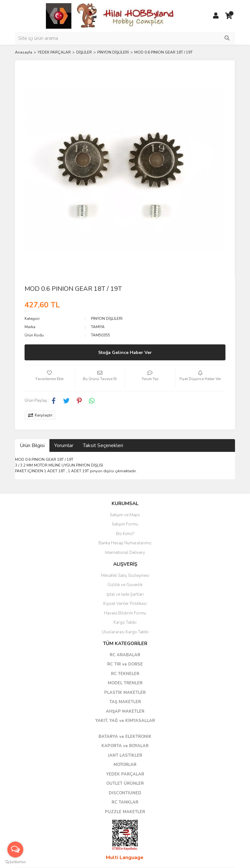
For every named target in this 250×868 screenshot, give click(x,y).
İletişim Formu (125, 524)
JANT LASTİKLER (125, 755)
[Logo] (111, 16)
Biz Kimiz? (125, 534)
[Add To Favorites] (50, 378)
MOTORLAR (125, 765)
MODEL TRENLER (125, 683)
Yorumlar (64, 445)
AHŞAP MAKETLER (125, 711)
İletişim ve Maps (125, 515)
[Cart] (229, 16)
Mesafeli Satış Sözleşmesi (125, 576)
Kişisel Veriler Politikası (125, 604)
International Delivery (125, 553)
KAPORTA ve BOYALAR (125, 746)
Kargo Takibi (125, 622)
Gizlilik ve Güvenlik (125, 585)
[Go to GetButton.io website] (15, 862)
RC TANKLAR (125, 802)
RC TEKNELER (125, 674)
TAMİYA (98, 327)
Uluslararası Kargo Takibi (125, 632)
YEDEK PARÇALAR (125, 774)
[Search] (125, 38)
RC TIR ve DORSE (125, 664)
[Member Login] (216, 16)
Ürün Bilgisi (32, 445)
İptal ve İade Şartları (125, 594)
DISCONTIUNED (125, 793)
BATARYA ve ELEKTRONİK (125, 737)
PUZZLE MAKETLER (125, 812)
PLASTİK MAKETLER (125, 693)
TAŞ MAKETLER (125, 702)
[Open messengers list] (15, 850)
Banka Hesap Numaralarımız (125, 543)
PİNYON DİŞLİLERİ (107, 319)
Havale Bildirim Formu (125, 613)
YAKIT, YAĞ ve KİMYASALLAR (125, 721)
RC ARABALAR (125, 655)
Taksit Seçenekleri (103, 445)
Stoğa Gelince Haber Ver (125, 353)
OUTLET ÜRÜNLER (125, 783)
